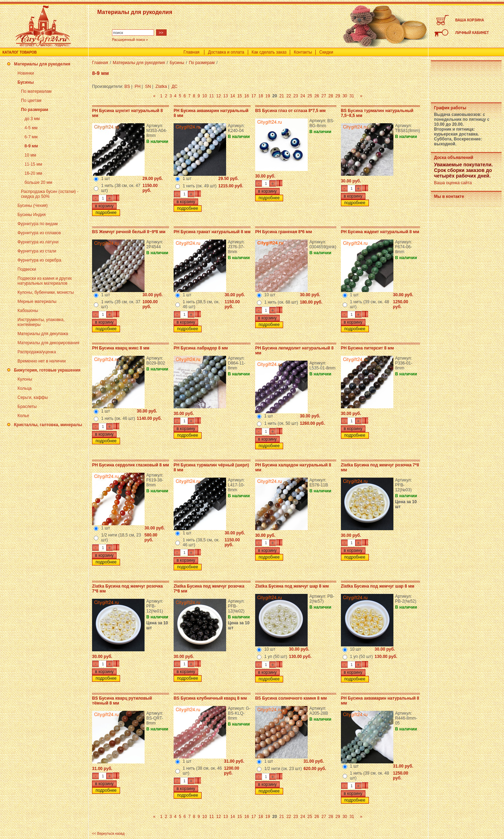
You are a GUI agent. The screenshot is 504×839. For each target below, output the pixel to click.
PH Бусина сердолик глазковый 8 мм (131, 465)
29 (338, 96)
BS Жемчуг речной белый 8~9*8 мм (129, 232)
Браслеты (27, 407)
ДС (174, 86)
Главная (191, 52)
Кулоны (25, 379)
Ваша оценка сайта (453, 183)
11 (212, 96)
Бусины (26, 82)
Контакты (303, 52)
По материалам (36, 91)
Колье (23, 416)
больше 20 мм (38, 182)
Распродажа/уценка (37, 352)
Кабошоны (28, 311)
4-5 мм (31, 128)
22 (289, 96)
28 (331, 96)
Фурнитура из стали (37, 251)
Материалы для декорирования (48, 343)
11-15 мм (33, 164)
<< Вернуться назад (108, 834)
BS (127, 86)
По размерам (35, 110)
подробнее (106, 213)
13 (226, 96)
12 (219, 96)
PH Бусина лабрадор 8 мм (201, 348)
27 (324, 96)
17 (254, 96)
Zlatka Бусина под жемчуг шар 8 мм (292, 586)
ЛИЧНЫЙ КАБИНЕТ (472, 33)
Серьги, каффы (33, 397)
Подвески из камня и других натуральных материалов (45, 281)
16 (247, 96)
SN (148, 86)
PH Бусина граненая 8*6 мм (283, 232)
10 (205, 96)
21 (282, 96)
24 (303, 96)
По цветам (31, 100)
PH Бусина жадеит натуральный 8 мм (380, 232)
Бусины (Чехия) (33, 206)
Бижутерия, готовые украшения (47, 370)
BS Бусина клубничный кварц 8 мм (210, 698)
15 (240, 96)
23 (296, 96)
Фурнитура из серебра (39, 260)
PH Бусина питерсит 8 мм (367, 348)
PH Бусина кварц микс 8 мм (121, 348)
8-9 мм (31, 146)
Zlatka (161, 86)
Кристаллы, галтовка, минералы (48, 425)
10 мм (30, 155)
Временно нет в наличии (42, 361)
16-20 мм (33, 173)
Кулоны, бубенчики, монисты (46, 292)
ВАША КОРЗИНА (470, 20)
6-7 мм (31, 137)
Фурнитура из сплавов (39, 233)
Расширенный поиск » (130, 40)
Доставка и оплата (226, 52)
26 (317, 96)
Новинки (26, 73)
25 (310, 96)
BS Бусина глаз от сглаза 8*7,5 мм (290, 111)
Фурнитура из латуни (38, 242)
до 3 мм (32, 119)
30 (345, 96)
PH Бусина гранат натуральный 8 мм (212, 232)
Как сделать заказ (269, 52)
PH (138, 86)
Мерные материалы (37, 301)
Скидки (326, 52)
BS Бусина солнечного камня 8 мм (291, 698)
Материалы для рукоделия (42, 64)
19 (268, 96)
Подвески (27, 269)
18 (261, 96)
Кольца (24, 388)
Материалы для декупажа (43, 334)
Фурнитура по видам (38, 224)
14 (233, 96)
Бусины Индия (31, 215)
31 (352, 96)
